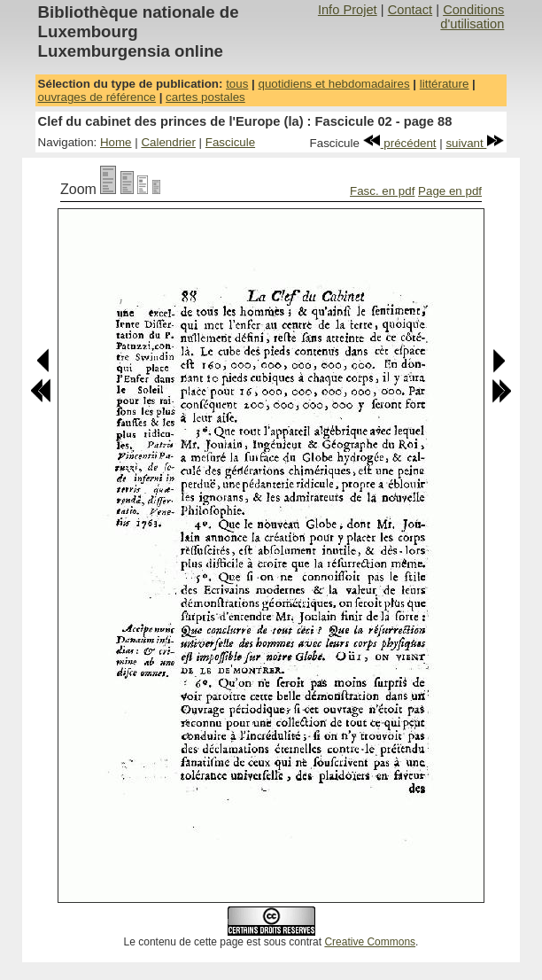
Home (116, 142)
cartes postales (205, 97)
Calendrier (168, 142)
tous (237, 84)
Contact (410, 10)
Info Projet (348, 10)
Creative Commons (370, 942)
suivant (475, 143)
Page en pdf (450, 191)
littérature (445, 84)
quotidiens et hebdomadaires (333, 84)
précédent (400, 143)
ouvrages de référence (97, 97)
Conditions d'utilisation (472, 17)
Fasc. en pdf (382, 191)
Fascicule (230, 142)
